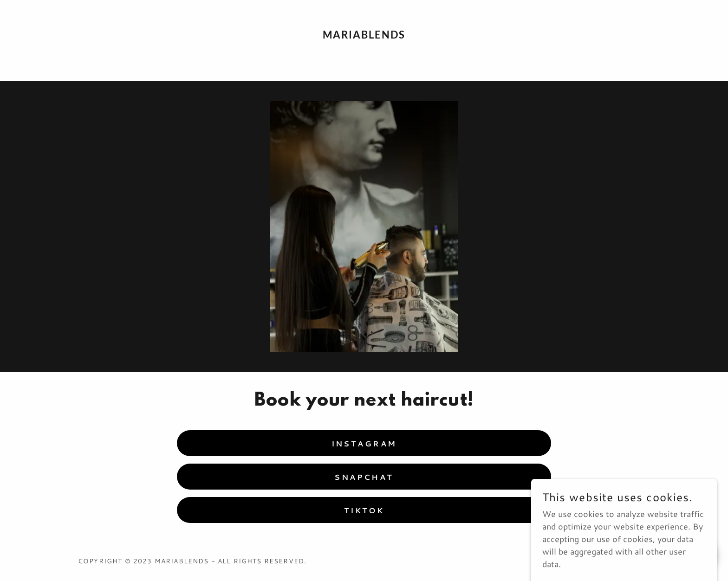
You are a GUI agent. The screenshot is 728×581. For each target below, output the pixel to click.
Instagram (364, 443)
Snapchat (364, 477)
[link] (364, 35)
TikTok (364, 510)
